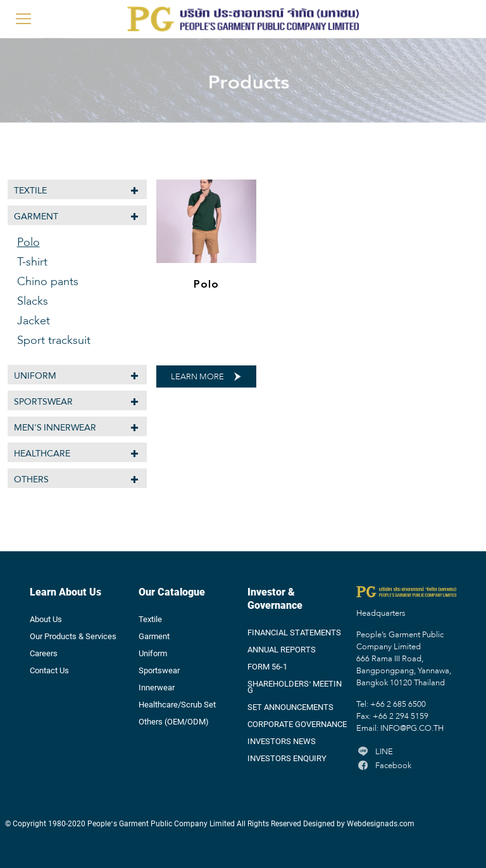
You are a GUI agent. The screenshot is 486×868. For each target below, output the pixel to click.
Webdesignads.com (381, 824)
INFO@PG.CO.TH (412, 729)
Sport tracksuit (54, 341)
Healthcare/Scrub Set (177, 705)
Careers (44, 654)
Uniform (35, 376)
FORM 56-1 (267, 667)
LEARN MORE (197, 377)
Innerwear (157, 688)
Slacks (33, 302)
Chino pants (48, 282)
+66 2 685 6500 (398, 705)
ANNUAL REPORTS (282, 650)
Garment (36, 217)
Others (31, 480)
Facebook (384, 766)
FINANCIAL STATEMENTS (294, 633)
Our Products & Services (73, 637)
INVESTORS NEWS (282, 742)
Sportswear (43, 402)
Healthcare (42, 454)
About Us (46, 620)
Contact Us (49, 671)
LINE (375, 752)
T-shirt (32, 262)
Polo (206, 284)
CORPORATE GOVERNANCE (297, 724)
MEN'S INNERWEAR (55, 428)
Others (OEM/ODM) (174, 722)
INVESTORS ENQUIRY (287, 759)
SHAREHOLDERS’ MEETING (295, 687)
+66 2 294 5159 (401, 717)
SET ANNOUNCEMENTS (290, 707)
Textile (30, 191)
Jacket (34, 321)
